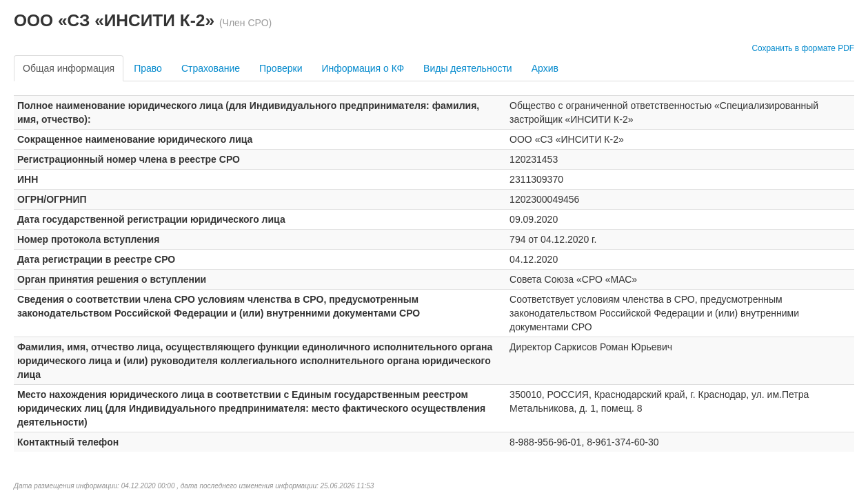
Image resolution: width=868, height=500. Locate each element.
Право (148, 68)
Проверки (281, 68)
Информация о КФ (363, 68)
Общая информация (69, 68)
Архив (545, 68)
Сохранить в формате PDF (803, 48)
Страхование (211, 68)
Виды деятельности (468, 68)
